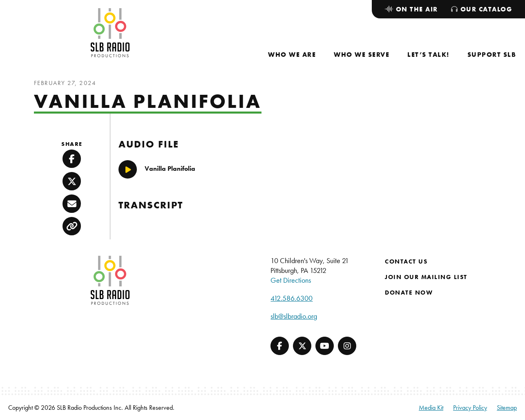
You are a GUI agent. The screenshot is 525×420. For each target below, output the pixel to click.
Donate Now (409, 293)
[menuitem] (292, 55)
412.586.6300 (292, 298)
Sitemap (507, 408)
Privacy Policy (470, 408)
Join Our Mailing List (426, 277)
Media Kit (431, 408)
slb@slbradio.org (294, 316)
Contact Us (406, 261)
